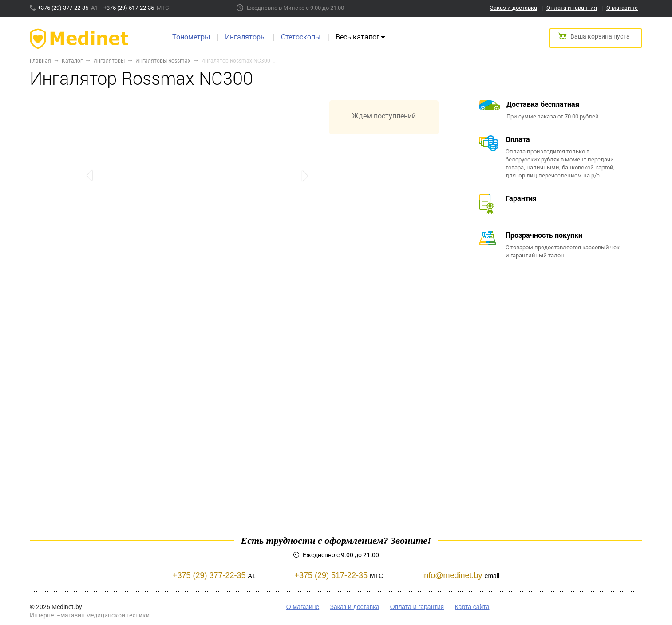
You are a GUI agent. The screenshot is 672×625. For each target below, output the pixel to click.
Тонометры (191, 37)
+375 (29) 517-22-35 (129, 8)
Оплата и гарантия (572, 8)
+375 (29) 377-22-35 (64, 8)
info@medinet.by (452, 575)
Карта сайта (472, 607)
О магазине (622, 8)
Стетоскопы (301, 37)
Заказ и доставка (514, 8)
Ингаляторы (245, 37)
